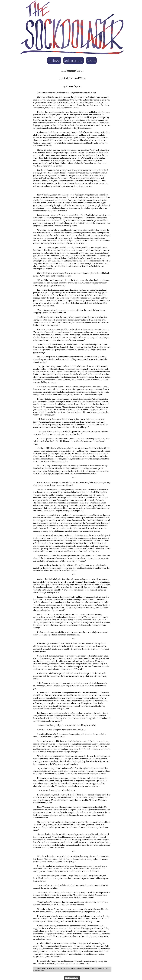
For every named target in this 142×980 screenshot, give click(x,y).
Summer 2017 (71, 71)
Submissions (74, 60)
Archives (54, 60)
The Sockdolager (72, 978)
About (91, 60)
